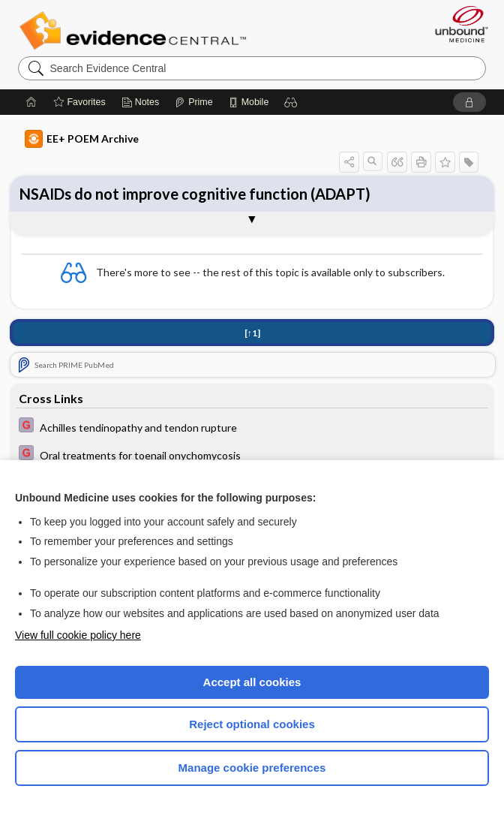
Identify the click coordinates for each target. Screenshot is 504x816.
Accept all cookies (252, 682)
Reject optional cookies (252, 724)
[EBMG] (252, 427)
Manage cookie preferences (252, 768)
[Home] (31, 102)
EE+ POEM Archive (82, 139)
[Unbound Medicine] (457, 24)
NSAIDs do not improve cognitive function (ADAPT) (195, 194)
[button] (291, 102)
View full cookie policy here (78, 635)
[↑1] (252, 333)
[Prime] (193, 102)
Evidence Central (136, 31)
